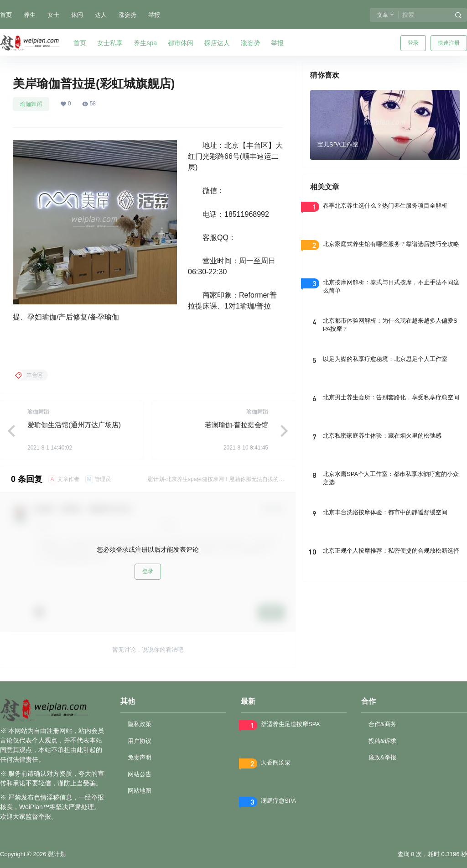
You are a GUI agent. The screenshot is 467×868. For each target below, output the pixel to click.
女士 (53, 15)
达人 (101, 15)
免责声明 (140, 757)
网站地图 (140, 791)
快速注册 (449, 43)
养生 (30, 15)
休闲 (77, 15)
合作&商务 (382, 724)
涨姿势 (127, 15)
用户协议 (140, 741)
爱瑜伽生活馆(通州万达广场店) (74, 425)
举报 (154, 15)
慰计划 (56, 854)
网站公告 (140, 774)
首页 (6, 15)
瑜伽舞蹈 (31, 104)
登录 (413, 43)
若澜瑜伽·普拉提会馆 (236, 425)
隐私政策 (140, 724)
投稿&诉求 (382, 741)
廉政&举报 (382, 757)
